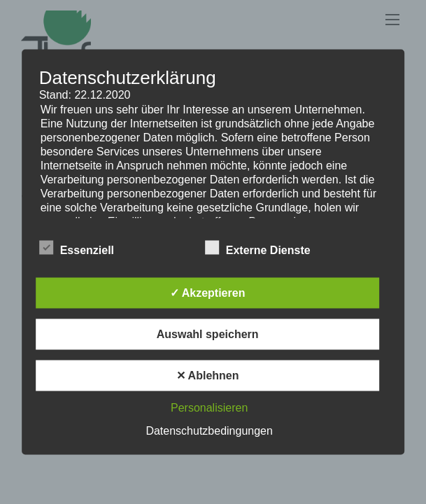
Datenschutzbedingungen (209, 431)
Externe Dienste (258, 248)
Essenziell (77, 248)
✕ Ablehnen (208, 376)
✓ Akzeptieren (208, 293)
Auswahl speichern (208, 334)
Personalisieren (209, 408)
